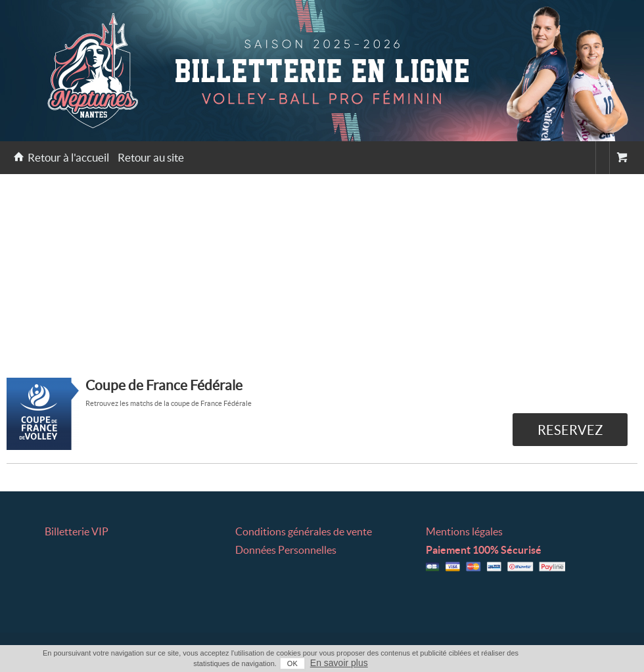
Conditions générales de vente (304, 531)
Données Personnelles (286, 550)
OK (292, 663)
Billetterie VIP (77, 531)
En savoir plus (339, 663)
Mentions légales (464, 531)
